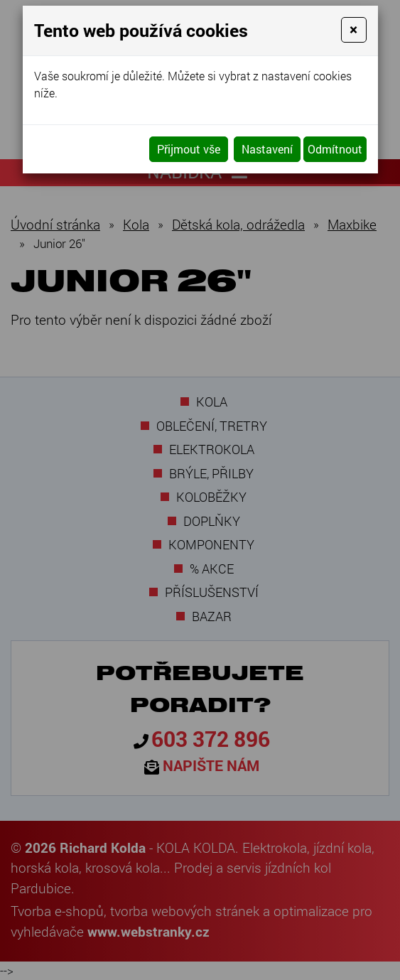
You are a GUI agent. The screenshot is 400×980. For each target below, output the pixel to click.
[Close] (353, 30)
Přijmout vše (189, 149)
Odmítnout (335, 149)
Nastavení (267, 149)
